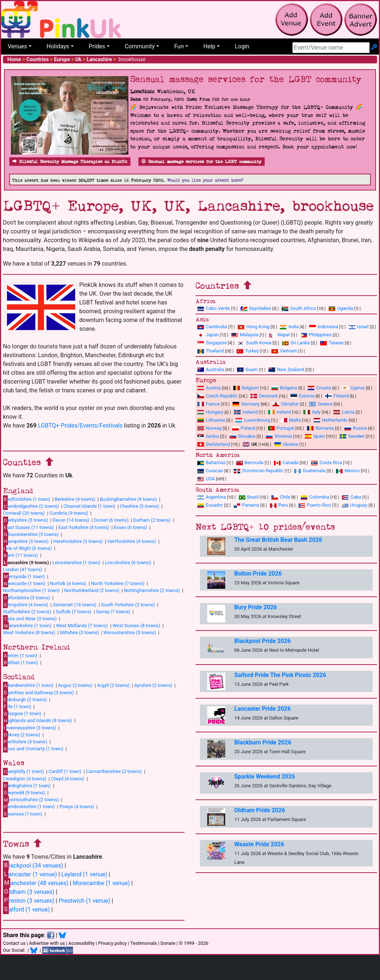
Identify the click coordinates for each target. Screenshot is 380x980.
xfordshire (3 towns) (26, 598)
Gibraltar (286, 404)
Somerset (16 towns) (75, 605)
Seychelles (256, 308)
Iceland (246, 412)
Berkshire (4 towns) (75, 499)
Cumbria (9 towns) (69, 513)
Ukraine (286, 444)
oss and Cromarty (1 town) (33, 749)
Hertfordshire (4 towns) (132, 541)
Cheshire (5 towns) (140, 506)
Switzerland (214, 444)
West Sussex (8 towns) (136, 626)
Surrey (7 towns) (113, 612)
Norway (209, 428)
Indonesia (324, 327)
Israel (359, 327)
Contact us (14, 943)
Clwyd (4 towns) (68, 779)
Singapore (212, 343)
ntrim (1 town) (20, 655)
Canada (286, 463)
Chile (281, 497)
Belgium (246, 388)
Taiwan (332, 343)
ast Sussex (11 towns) (28, 527)
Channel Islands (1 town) (89, 506)
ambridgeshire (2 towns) (31, 506)
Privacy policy (112, 943)
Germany (246, 404)
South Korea (254, 343)
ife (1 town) (17, 706)
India (289, 327)
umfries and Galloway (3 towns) (38, 692)
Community (140, 46)
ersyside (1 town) (24, 576)
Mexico (348, 471)
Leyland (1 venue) (84, 874)
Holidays (58, 46)
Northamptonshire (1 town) (31, 590)
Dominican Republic (259, 471)
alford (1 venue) (26, 909)
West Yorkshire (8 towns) (29, 633)
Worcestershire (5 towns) (130, 633)
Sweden (352, 436)
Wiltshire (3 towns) (79, 633)
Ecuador (210, 505)
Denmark (264, 396)
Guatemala (310, 471)
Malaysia (245, 335)
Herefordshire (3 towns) (78, 541)
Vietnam (284, 351)
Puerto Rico (315, 505)
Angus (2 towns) (75, 685)
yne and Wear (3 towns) (30, 619)
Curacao (210, 471)
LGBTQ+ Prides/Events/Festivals (80, 426)
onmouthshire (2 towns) (31, 800)
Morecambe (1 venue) (101, 883)
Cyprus (353, 388)
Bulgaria (284, 388)
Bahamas (211, 463)
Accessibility (81, 943)
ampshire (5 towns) (26, 541)
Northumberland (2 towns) (92, 590)
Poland (244, 428)
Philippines (316, 335)
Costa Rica (326, 463)
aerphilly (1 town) (23, 772)
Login (242, 46)
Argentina (212, 497)
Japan (208, 335)
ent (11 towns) (20, 555)
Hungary (210, 412)
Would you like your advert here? (205, 180)
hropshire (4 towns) (25, 604)
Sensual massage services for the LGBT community (202, 162)
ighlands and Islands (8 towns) (37, 721)
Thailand (211, 351)
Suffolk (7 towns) (74, 612)
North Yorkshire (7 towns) (118, 583)
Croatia (319, 388)
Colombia (315, 497)
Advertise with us (47, 943)
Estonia (302, 396)
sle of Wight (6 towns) (27, 548)
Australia (211, 369)
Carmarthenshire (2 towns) (114, 771)
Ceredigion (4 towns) (25, 779)
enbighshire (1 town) (27, 785)
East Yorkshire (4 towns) (84, 527)
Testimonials (144, 943)
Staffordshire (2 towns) (27, 612)
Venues (17, 46)
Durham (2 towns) (152, 520)
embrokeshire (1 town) (29, 807)
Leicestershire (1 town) (76, 563)
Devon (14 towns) (71, 520)
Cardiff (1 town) (65, 771)
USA (206, 479)
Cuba (352, 497)
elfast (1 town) (21, 662)
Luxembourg (253, 420)
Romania (321, 428)
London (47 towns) (23, 569)
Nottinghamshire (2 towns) (152, 590)
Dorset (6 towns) (111, 520)
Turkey (248, 351)
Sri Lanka (296, 343)
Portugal (281, 428)
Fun (179, 46)
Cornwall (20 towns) (24, 513)
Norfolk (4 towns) (68, 583)
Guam (247, 369)
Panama (246, 505)
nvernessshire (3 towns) (30, 728)
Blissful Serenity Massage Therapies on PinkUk (70, 162)
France (209, 404)
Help (209, 46)
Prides (97, 46)
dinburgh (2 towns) (25, 699)
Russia (356, 428)
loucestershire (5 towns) (31, 534)
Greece (321, 404)
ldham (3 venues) (29, 892)
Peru (279, 505)
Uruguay (355, 505)
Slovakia (243, 436)
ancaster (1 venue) (30, 874)
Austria (209, 388)
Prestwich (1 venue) (85, 901)
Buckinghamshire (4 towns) (128, 499)
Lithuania (211, 420)
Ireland (279, 412)
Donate (168, 943)
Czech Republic (218, 396)
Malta (291, 420)
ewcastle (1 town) (24, 584)
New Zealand (286, 369)
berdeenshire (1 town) (28, 685)
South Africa (299, 308)
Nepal (279, 335)
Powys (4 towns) (77, 807)
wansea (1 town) (23, 814)
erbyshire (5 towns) (25, 520)
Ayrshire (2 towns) (153, 685)
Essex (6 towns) (130, 527)
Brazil (249, 497)
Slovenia (279, 436)
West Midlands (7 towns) (82, 626)
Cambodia (212, 327)
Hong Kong (253, 327)
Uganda (341, 308)
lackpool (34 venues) (33, 865)
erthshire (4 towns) (25, 742)
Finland (337, 396)
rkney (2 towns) (22, 735)
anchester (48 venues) (36, 883)
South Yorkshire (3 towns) (128, 605)
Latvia (344, 412)
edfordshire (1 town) (26, 499)
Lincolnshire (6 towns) (128, 563)
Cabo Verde (214, 308)
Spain (315, 436)
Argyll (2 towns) (113, 685)
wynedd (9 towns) (24, 792)
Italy (312, 412)
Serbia (208, 436)
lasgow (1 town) (22, 714)
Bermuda (250, 463)
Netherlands (330, 420)
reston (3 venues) (29, 900)
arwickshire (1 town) (27, 626)
